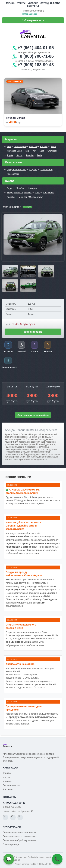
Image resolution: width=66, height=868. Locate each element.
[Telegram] (13, 817)
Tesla (39, 155)
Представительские (16, 170)
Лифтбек (11, 197)
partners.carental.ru (17, 536)
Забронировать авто (33, 20)
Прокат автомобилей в (33, 11)
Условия (33, 3)
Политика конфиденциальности (20, 832)
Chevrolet (52, 151)
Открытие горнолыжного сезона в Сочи (21, 626)
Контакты (33, 6)
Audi (9, 147)
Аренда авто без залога (20, 664)
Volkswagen (20, 147)
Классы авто (14, 162)
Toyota (10, 155)
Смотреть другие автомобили (33, 415)
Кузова (10, 181)
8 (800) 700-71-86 (12, 807)
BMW (53, 147)
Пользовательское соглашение (19, 836)
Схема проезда (11, 844)
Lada (42, 151)
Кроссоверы (13, 174)
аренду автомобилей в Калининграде (32, 717)
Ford (27, 151)
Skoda (19, 155)
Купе (38, 193)
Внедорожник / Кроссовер (19, 193)
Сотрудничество (50, 3)
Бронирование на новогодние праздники (24, 708)
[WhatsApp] (5, 817)
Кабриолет (48, 193)
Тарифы (10, 3)
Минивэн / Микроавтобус (31, 197)
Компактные (46, 170)
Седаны (33, 170)
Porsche (30, 155)
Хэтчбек (20, 188)
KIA (34, 151)
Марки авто (13, 139)
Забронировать (33, 332)
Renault (44, 147)
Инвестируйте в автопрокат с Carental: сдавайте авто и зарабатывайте (24, 526)
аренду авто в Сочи (18, 642)
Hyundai (33, 147)
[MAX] (20, 817)
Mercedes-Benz (14, 151)
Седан (10, 188)
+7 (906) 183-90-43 (14, 803)
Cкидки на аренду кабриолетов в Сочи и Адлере (24, 574)
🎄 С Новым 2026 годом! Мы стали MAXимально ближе (23, 491)
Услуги (21, 3)
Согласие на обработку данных (19, 840)
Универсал (33, 188)
